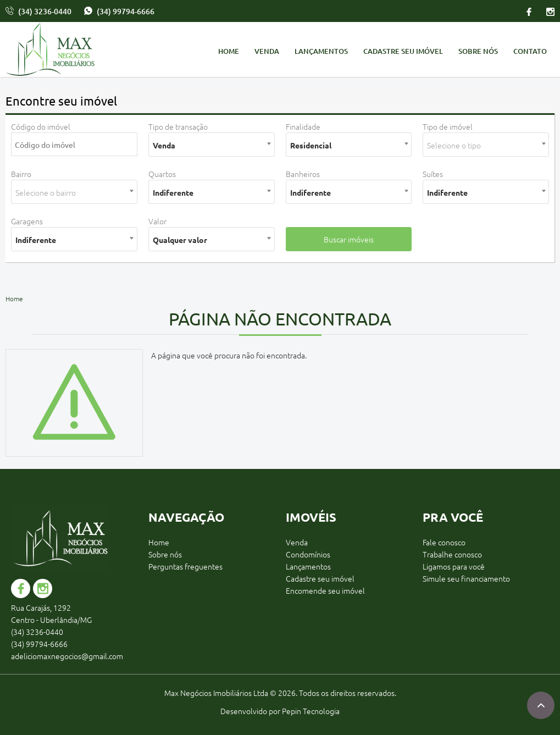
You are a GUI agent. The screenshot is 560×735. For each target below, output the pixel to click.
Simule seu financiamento (466, 578)
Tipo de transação (178, 126)
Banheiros (303, 174)
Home (229, 51)
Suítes (433, 174)
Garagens (27, 221)
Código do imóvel (41, 126)
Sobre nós (478, 51)
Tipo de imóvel (448, 126)
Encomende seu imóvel (325, 590)
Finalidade (303, 126)
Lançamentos (321, 51)
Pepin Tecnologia (311, 711)
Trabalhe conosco (452, 554)
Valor (157, 221)
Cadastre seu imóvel (403, 51)
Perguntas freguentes (185, 566)
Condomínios (308, 554)
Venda (267, 51)
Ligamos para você (454, 566)
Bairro (21, 174)
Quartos (162, 174)
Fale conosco (444, 542)
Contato (530, 51)
